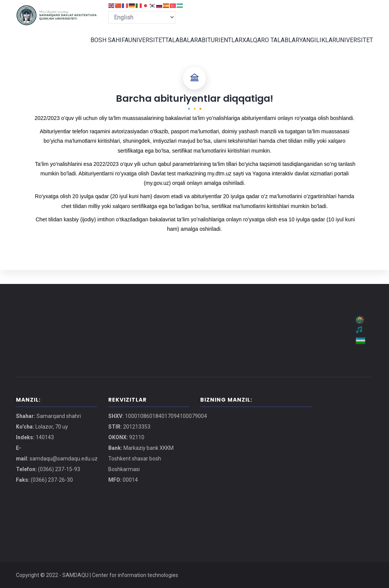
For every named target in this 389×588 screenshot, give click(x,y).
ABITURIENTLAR (214, 47)
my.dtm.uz (220, 188)
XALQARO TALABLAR (266, 47)
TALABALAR (173, 47)
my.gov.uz (157, 197)
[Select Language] (142, 17)
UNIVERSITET (135, 47)
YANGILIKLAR (314, 47)
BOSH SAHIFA (95, 47)
